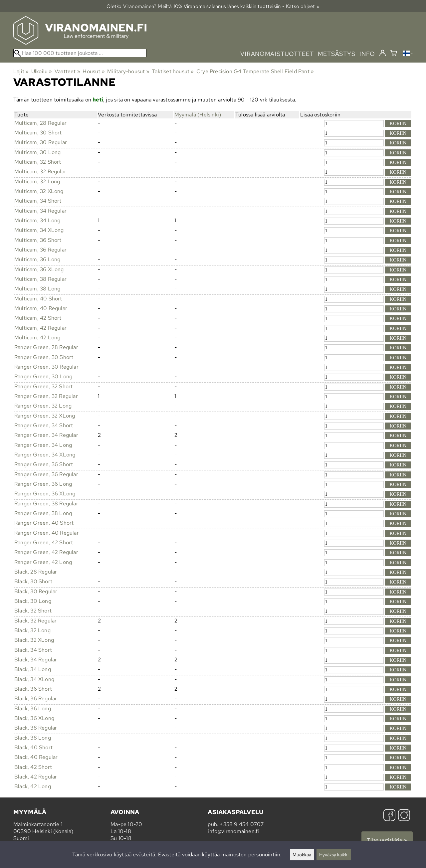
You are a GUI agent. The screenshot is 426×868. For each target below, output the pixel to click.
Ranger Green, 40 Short (44, 523)
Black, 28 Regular (36, 572)
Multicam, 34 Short (38, 201)
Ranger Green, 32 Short (43, 386)
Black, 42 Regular (36, 777)
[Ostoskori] (394, 54)
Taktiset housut (173, 71)
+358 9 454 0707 (242, 824)
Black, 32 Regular (35, 621)
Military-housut (128, 71)
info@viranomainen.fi (233, 831)
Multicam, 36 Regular (40, 250)
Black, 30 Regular (36, 591)
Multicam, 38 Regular (40, 279)
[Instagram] (404, 816)
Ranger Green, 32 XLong (45, 416)
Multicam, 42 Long (37, 338)
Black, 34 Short (33, 650)
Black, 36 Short (33, 689)
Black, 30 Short (33, 581)
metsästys (337, 54)
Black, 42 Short (33, 767)
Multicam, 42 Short (38, 318)
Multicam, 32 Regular (40, 172)
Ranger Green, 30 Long (43, 376)
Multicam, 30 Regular (41, 142)
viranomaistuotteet (277, 54)
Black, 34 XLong (34, 679)
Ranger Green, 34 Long (43, 445)
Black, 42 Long (33, 786)
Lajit (21, 71)
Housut (94, 71)
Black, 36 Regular (36, 698)
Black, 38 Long (33, 738)
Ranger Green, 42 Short (44, 542)
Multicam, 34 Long (37, 220)
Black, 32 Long (32, 630)
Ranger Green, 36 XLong (45, 494)
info (367, 54)
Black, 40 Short (33, 747)
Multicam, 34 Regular (40, 211)
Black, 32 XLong (34, 640)
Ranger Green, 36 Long (43, 484)
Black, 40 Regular (36, 757)
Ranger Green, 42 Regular (46, 552)
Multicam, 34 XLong (39, 230)
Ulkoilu (42, 71)
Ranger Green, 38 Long (43, 513)
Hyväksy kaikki (334, 855)
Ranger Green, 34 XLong (45, 455)
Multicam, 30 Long (37, 152)
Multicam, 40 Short (38, 299)
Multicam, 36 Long (37, 259)
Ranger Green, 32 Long (43, 406)
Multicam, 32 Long (37, 181)
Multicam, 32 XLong (39, 191)
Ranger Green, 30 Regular (46, 367)
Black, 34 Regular (36, 660)
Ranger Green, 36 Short (44, 464)
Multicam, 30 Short (38, 133)
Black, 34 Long (33, 669)
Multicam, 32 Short (38, 162)
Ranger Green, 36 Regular (46, 474)
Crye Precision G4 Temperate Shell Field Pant (255, 71)
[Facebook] (389, 816)
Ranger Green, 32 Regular (46, 396)
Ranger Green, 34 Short (44, 425)
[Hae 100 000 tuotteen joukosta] (80, 53)
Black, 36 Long (33, 708)
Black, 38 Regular (36, 728)
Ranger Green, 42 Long (43, 562)
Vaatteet (67, 71)
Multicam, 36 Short (38, 240)
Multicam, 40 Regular (41, 308)
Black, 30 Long (33, 601)
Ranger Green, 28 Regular (46, 347)
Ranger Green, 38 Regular (46, 504)
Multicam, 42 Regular (40, 328)
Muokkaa (302, 855)
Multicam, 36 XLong (39, 269)
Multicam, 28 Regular (40, 123)
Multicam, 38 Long (37, 289)
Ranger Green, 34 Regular (46, 435)
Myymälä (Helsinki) (198, 115)
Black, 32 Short (33, 611)
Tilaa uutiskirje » (387, 840)
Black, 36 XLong (34, 718)
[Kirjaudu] (383, 53)
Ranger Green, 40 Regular (47, 533)
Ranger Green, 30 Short (44, 357)
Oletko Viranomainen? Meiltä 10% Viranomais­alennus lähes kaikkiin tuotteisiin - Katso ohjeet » (213, 6)
